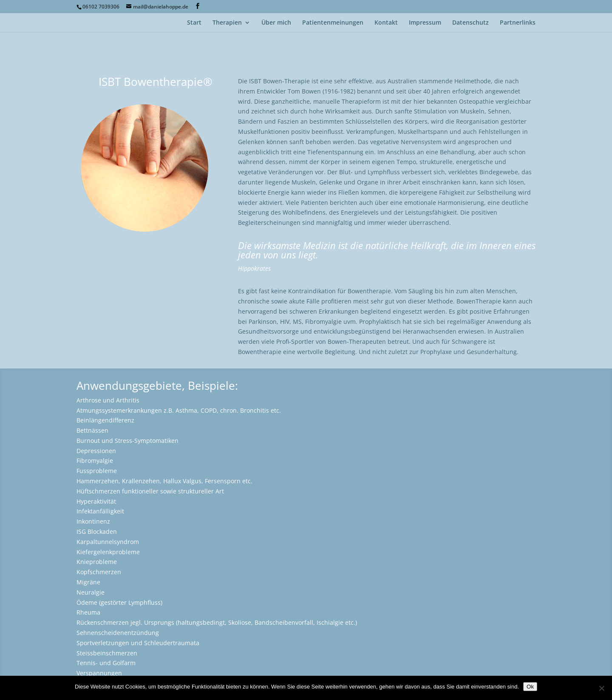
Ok (530, 687)
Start (194, 23)
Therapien (227, 23)
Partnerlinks (518, 23)
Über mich (276, 23)
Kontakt (386, 23)
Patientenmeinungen (333, 23)
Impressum (425, 23)
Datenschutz (470, 23)
